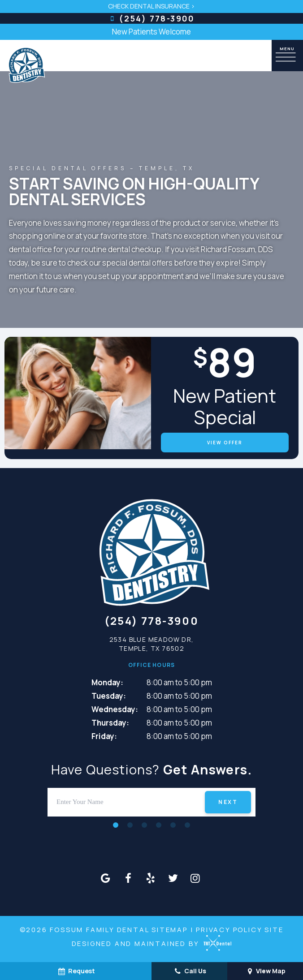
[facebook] (128, 878)
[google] (106, 878)
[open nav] (287, 55)
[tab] (116, 825)
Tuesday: (109, 696)
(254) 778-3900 (151, 18)
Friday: (104, 736)
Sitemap (170, 930)
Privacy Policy (229, 930)
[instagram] (195, 878)
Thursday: (110, 723)
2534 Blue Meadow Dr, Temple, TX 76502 (152, 644)
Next (228, 802)
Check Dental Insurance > (151, 6)
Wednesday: (115, 709)
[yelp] (151, 878)
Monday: (107, 682)
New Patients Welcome (151, 32)
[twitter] (173, 878)
